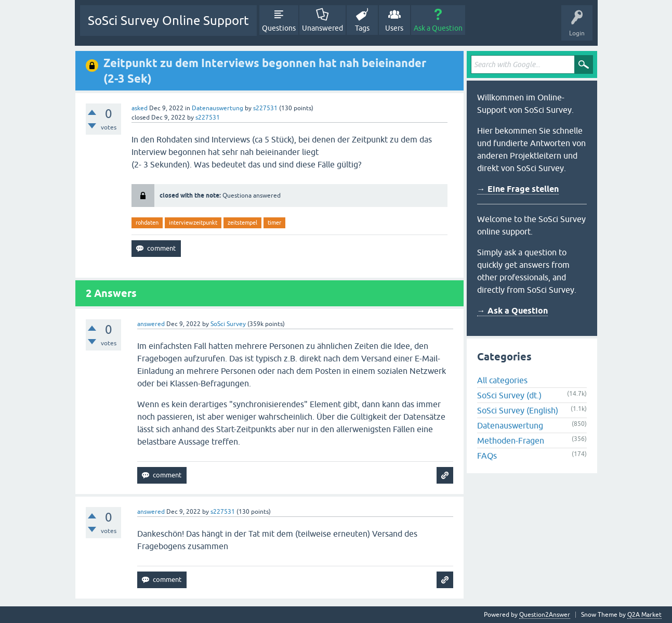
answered (151, 324)
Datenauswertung (218, 108)
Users (394, 28)
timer (274, 223)
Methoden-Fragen (511, 440)
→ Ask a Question (512, 311)
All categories (502, 380)
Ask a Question (438, 28)
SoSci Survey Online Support (168, 21)
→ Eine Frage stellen (518, 189)
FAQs (487, 456)
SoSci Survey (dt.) (509, 395)
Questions (279, 28)
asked (140, 108)
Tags (362, 28)
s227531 (265, 108)
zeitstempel (242, 223)
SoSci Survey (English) (518, 410)
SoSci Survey (228, 324)
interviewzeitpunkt (193, 223)
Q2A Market (644, 615)
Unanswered (322, 28)
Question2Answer (545, 615)
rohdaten (147, 223)
